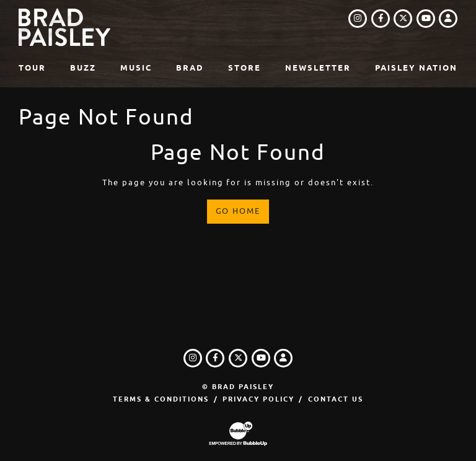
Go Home (238, 211)
